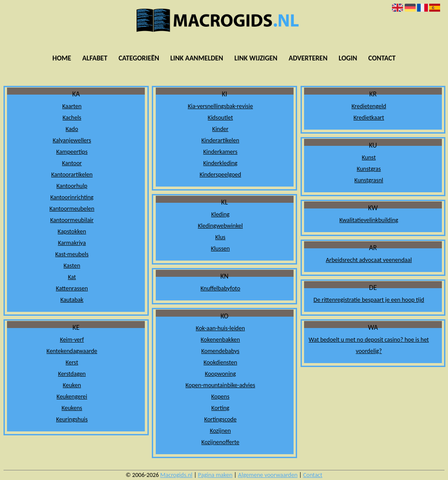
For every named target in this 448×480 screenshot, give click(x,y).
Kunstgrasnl (369, 180)
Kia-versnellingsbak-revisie (220, 106)
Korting (220, 408)
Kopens (220, 397)
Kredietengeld (369, 106)
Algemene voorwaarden (268, 475)
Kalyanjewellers (72, 140)
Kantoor (72, 163)
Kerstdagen (72, 374)
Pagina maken (215, 475)
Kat (72, 277)
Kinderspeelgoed (220, 175)
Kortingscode (220, 419)
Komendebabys (220, 351)
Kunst (369, 157)
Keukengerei (72, 397)
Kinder (220, 129)
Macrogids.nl (176, 475)
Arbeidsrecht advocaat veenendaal (369, 260)
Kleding (220, 214)
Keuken (72, 385)
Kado (72, 129)
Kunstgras (369, 169)
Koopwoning (220, 374)
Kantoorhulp (72, 186)
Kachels (72, 118)
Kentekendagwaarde (72, 351)
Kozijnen (220, 431)
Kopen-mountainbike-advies (220, 385)
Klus (220, 237)
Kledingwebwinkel (220, 226)
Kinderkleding (220, 163)
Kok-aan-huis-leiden (220, 328)
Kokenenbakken (220, 340)
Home (62, 58)
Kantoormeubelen (72, 209)
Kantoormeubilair (72, 220)
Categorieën (139, 58)
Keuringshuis (72, 419)
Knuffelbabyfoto (220, 288)
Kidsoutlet (220, 118)
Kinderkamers (220, 152)
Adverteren (308, 58)
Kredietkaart (369, 118)
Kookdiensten (220, 362)
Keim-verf (72, 340)
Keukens (72, 408)
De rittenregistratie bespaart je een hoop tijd (369, 300)
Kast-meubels (72, 254)
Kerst (72, 362)
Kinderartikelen (220, 140)
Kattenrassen (72, 288)
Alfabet (95, 58)
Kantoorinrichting (72, 197)
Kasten (72, 266)
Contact (382, 58)
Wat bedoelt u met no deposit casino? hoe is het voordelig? (369, 345)
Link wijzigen (256, 58)
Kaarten (72, 106)
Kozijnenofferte (220, 442)
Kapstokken (72, 231)
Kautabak (72, 300)
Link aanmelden (197, 58)
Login (348, 58)
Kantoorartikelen (72, 175)
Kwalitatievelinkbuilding (369, 220)
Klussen (220, 249)
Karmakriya (72, 243)
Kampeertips (72, 152)
